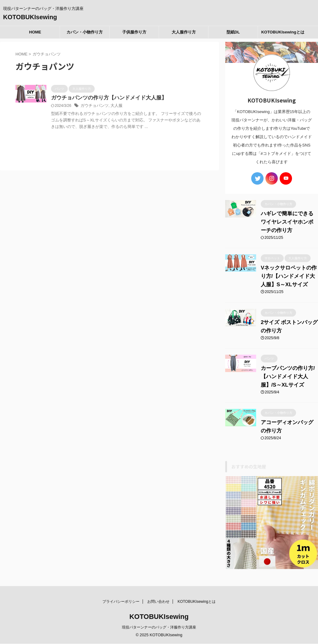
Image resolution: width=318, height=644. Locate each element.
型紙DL (233, 32)
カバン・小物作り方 (85, 32)
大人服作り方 (184, 32)
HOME (35, 32)
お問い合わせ (158, 591)
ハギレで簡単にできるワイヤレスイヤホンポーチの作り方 (288, 219)
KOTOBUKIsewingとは (283, 32)
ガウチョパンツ (93, 106)
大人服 (114, 106)
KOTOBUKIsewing (30, 17)
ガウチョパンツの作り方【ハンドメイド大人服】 (105, 98)
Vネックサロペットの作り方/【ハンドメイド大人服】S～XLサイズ (289, 273)
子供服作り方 (134, 32)
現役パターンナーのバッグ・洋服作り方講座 (159, 617)
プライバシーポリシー (121, 591)
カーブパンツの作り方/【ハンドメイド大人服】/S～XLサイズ (286, 373)
